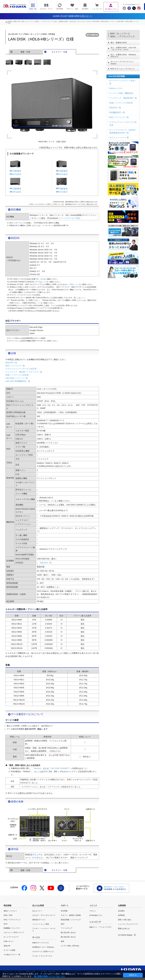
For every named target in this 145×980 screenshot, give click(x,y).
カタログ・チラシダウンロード (44, 915)
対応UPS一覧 (11, 363)
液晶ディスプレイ (10, 911)
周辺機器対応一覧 (117, 112)
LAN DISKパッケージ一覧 (17, 378)
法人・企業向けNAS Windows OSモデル (123, 56)
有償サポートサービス (41, 943)
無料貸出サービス (39, 920)
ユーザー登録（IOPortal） (70, 946)
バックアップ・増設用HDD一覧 (123, 98)
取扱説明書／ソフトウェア (71, 920)
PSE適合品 (38, 858)
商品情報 (7, 905)
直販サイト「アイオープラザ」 (101, 927)
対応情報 (64, 911)
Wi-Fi (6, 924)
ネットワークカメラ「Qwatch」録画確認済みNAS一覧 (123, 131)
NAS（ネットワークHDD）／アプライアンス (122, 35)
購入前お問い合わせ (68, 933)
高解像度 (17, 171)
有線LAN (7, 946)
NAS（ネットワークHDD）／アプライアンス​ (37, 21)
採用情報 (121, 915)
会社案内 (121, 911)
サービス (36, 937)
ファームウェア (67, 928)
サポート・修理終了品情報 (71, 915)
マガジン (93, 911)
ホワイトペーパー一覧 (119, 138)
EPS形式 (17, 174)
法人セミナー (37, 911)
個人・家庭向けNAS (119, 43)
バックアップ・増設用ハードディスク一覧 (24, 372)
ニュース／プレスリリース (128, 924)
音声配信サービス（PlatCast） (44, 947)
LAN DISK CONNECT (60, 768)
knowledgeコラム (96, 915)
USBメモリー (9, 941)
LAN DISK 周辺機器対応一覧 (18, 381)
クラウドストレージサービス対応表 (21, 369)
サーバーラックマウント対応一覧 (123, 82)
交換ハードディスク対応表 (17, 375)
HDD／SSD (8, 915)
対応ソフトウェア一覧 (15, 366)
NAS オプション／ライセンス (122, 69)
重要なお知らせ (124, 929)
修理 (62, 941)
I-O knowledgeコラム (132, 4)
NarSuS (38, 768)
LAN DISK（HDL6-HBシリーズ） (104, 21)
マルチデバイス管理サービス (43, 952)
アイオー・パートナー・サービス (44, 930)
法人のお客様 (38, 905)
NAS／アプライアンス (12, 920)
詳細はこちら (74, 284)
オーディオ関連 (9, 950)
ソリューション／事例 (41, 924)
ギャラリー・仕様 (59, 52)
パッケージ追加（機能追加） (122, 93)
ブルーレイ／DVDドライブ (14, 933)
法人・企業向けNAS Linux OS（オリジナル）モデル (73, 21)
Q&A (42, 279)
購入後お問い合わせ (68, 937)
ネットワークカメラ (11, 937)
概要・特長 (25, 52)
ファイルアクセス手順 (70, 218)
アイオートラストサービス (42, 956)
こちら (44, 282)
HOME (10, 21)
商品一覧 (17, 21)
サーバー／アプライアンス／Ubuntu (122, 63)
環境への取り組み (125, 920)
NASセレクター (116, 88)
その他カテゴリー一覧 (12, 955)
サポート (65, 905)
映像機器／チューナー (12, 928)
